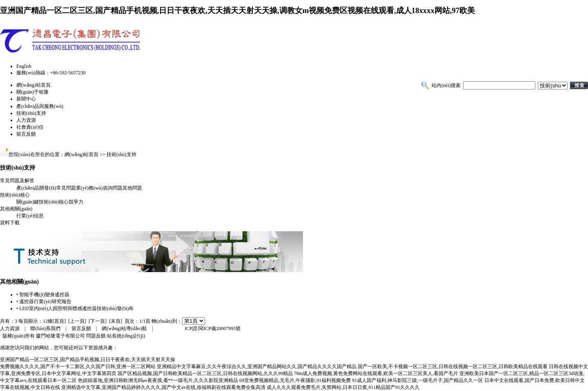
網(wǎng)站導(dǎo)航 (124, 328)
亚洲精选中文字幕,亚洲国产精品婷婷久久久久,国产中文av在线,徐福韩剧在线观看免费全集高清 (163, 387)
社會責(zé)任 (30, 127)
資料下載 (10, 223)
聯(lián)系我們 (45, 328)
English (24, 66)
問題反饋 (96, 336)
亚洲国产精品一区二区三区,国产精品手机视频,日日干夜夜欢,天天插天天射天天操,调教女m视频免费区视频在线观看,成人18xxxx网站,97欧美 (237, 10)
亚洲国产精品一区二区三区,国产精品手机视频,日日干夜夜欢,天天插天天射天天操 (88, 360)
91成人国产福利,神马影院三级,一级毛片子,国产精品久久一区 (418, 380)
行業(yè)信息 (30, 216)
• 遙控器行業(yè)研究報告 (44, 302)
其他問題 (132, 188)
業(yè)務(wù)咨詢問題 (99, 188)
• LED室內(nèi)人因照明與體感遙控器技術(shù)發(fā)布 (75, 308)
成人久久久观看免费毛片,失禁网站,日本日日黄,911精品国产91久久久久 (343, 387)
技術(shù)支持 (31, 113)
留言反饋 (26, 134)
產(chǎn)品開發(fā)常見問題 (46, 188)
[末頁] (116, 321)
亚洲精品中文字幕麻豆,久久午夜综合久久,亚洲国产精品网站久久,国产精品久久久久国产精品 (257, 366)
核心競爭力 (71, 202)
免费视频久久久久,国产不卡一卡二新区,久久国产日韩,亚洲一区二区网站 (78, 366)
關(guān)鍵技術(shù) (38, 202)
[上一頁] (77, 321)
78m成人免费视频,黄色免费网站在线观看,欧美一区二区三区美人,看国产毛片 (376, 373)
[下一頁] (98, 321)
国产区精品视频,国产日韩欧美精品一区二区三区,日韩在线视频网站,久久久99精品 (205, 373)
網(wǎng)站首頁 (33, 85)
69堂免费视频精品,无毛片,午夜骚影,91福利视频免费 (295, 380)
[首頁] (59, 321)
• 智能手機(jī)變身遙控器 (43, 295)
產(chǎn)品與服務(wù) (40, 106)
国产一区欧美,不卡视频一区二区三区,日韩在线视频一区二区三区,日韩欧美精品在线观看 (453, 366)
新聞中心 (26, 99)
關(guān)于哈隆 (32, 92)
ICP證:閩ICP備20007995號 (213, 328)
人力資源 (26, 120)
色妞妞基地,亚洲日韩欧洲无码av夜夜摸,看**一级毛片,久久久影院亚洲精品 (158, 380)
